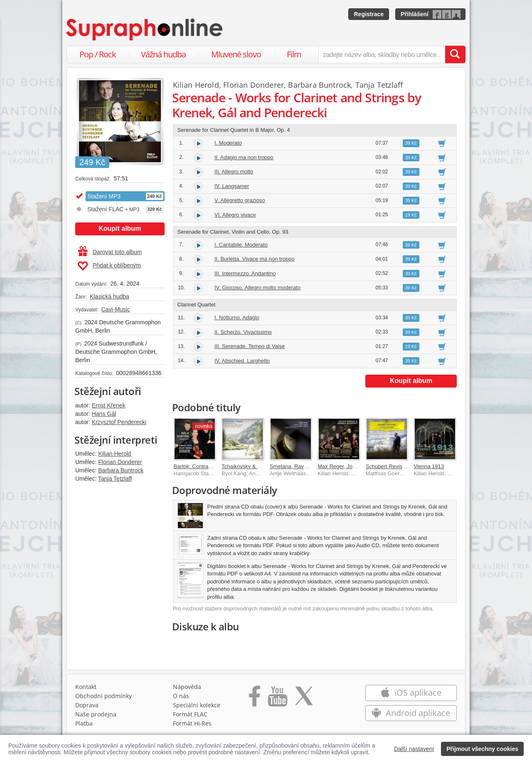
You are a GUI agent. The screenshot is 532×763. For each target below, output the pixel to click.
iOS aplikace (411, 693)
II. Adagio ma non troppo (244, 157)
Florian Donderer (120, 462)
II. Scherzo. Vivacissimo (243, 332)
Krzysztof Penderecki (119, 422)
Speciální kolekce (197, 705)
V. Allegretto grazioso (240, 200)
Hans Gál (104, 414)
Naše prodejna (96, 714)
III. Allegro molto (234, 172)
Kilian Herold (115, 454)
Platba (84, 723)
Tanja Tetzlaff (115, 479)
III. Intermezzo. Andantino (245, 273)
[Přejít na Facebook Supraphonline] (255, 699)
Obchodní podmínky (103, 696)
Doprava (87, 705)
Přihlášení (415, 14)
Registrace (369, 14)
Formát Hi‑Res (192, 723)
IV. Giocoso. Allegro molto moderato (257, 288)
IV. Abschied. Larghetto (242, 361)
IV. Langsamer (232, 186)
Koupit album (120, 228)
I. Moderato (228, 143)
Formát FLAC (190, 714)
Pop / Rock (98, 54)
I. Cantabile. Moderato (241, 245)
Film (294, 54)
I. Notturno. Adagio (237, 317)
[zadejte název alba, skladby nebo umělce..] (382, 54)
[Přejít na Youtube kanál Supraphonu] (277, 699)
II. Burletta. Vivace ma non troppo (255, 259)
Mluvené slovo (236, 54)
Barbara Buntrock (121, 470)
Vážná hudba (163, 54)
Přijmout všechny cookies (482, 749)
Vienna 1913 (429, 466)
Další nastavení (414, 749)
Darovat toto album (110, 252)
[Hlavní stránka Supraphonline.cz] (145, 30)
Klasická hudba (110, 296)
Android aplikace (411, 713)
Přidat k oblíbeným (109, 266)
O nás (181, 696)
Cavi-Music (115, 309)
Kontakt (86, 687)
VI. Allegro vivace (235, 215)
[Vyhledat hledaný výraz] (455, 54)
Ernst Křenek (109, 405)
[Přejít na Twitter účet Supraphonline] (304, 699)
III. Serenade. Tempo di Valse (250, 346)
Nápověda (187, 687)
